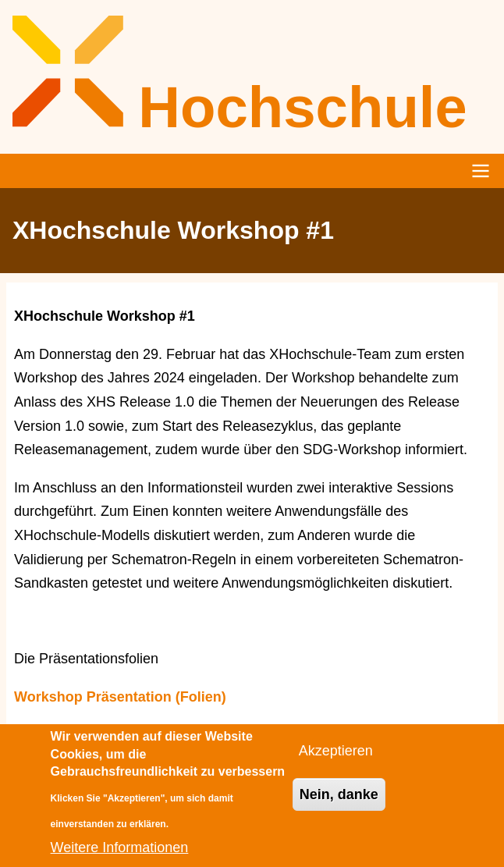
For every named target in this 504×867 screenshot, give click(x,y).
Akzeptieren (336, 760)
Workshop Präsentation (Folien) (120, 697)
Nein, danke (339, 803)
